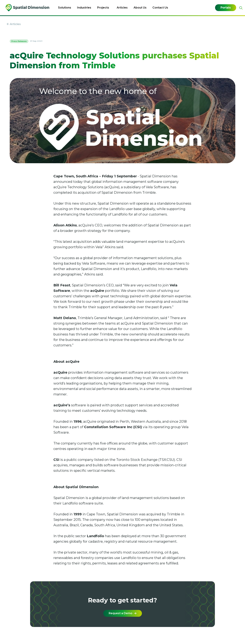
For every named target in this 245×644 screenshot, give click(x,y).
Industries (84, 8)
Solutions (65, 8)
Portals (226, 8)
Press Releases (19, 41)
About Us (140, 8)
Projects (103, 8)
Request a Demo (123, 613)
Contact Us (160, 8)
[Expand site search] (241, 8)
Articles (122, 8)
